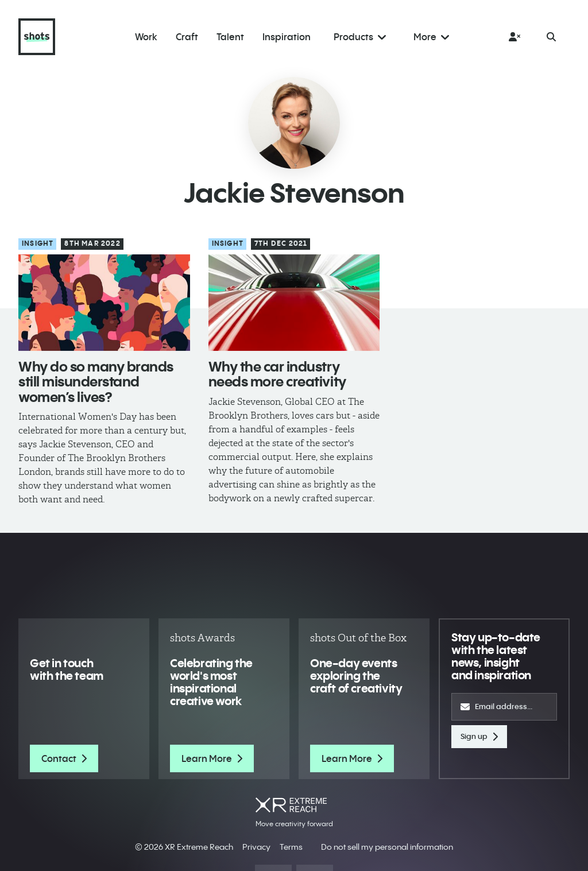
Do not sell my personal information (387, 847)
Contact (64, 758)
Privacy (256, 847)
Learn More (212, 758)
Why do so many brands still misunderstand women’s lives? (96, 382)
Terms (291, 847)
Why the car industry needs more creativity (277, 374)
